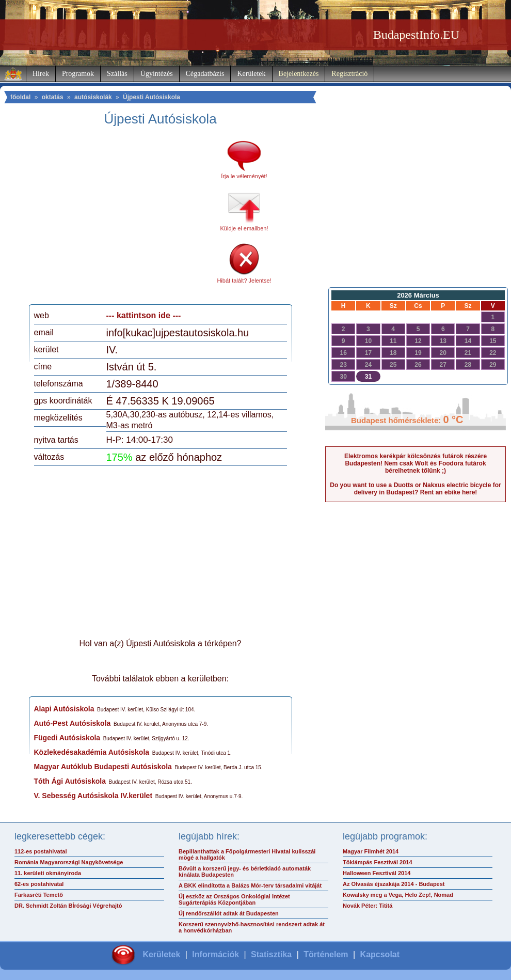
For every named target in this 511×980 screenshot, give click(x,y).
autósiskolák (93, 97)
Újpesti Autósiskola (151, 97)
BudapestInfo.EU (416, 35)
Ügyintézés (157, 74)
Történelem (326, 954)
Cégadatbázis (205, 74)
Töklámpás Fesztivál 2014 (378, 862)
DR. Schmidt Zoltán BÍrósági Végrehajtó (68, 906)
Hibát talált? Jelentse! (244, 281)
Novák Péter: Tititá (368, 906)
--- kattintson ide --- (144, 315)
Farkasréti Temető (39, 895)
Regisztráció (349, 74)
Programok (78, 74)
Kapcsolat (380, 954)
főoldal (20, 97)
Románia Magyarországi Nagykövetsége (69, 862)
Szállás (117, 74)
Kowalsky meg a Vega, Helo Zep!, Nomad (398, 895)
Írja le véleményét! (244, 176)
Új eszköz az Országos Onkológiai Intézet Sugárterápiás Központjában (234, 899)
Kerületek (251, 74)
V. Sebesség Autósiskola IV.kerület (93, 796)
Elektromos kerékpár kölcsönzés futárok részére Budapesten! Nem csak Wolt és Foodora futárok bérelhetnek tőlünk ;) (416, 463)
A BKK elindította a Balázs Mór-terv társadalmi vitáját (250, 885)
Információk (215, 954)
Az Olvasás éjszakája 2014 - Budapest (394, 884)
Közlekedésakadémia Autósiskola (92, 752)
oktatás (53, 97)
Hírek (41, 74)
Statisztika (271, 954)
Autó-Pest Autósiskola (73, 723)
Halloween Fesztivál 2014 (377, 873)
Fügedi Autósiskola (67, 738)
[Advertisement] (120, 219)
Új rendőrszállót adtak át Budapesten (229, 913)
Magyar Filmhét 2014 (371, 851)
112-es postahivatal (41, 851)
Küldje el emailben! (244, 228)
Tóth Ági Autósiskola (70, 781)
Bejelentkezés (299, 74)
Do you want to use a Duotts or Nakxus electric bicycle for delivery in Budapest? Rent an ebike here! (415, 489)
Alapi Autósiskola (64, 709)
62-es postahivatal (39, 884)
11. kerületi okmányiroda (48, 873)
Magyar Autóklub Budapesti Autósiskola (103, 767)
